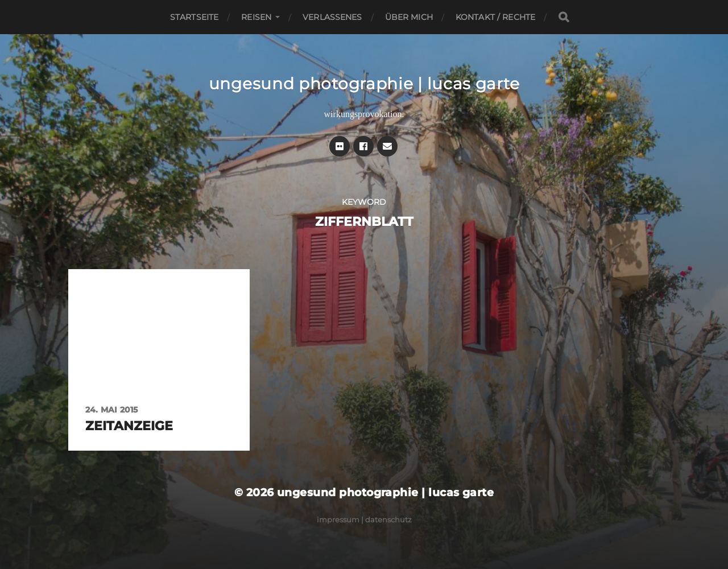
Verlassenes (332, 17)
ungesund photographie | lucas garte (364, 84)
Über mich (409, 17)
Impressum (338, 519)
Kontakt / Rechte (495, 17)
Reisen (256, 17)
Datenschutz (388, 519)
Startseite (194, 17)
